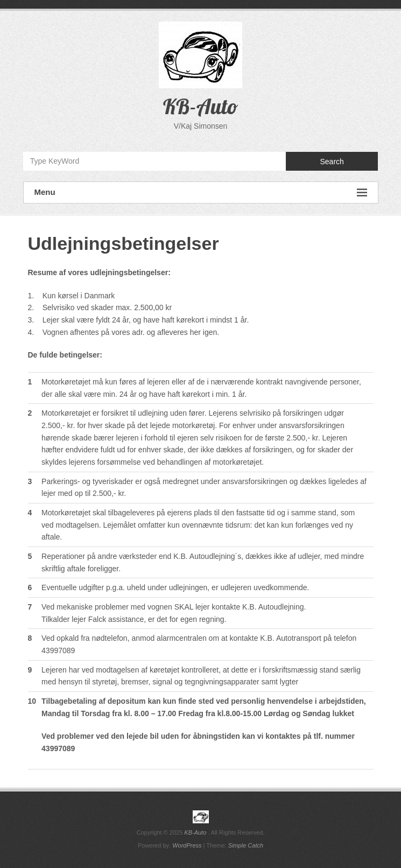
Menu (201, 192)
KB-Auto (200, 106)
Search (332, 162)
